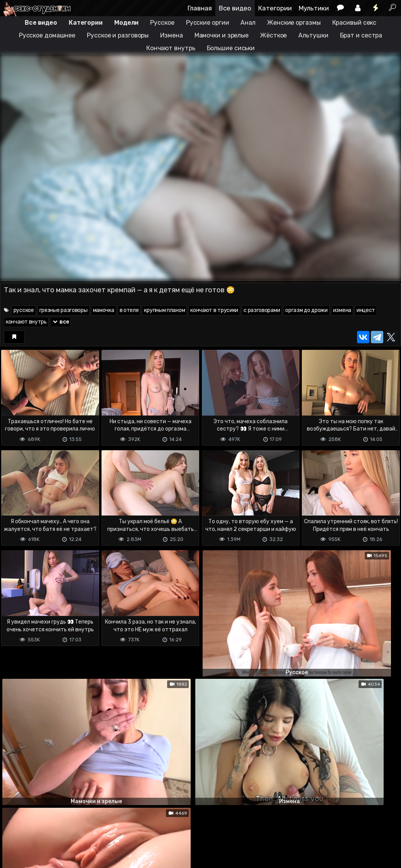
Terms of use (40, 832)
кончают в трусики (214, 310)
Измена (171, 35)
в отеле (129, 310)
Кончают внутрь (171, 48)
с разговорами (262, 310)
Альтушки (313, 35)
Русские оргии (208, 23)
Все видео (235, 8)
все (61, 322)
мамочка (104, 310)
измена (342, 310)
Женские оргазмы (294, 23)
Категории (275, 8)
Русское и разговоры (118, 35)
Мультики (314, 8)
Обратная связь (80, 832)
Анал (248, 23)
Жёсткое (273, 35)
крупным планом (164, 310)
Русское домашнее (47, 35)
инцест (366, 310)
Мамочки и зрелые (222, 35)
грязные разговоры (63, 310)
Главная (200, 8)
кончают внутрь (26, 322)
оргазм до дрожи (306, 310)
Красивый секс (354, 23)
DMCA (12, 832)
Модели (126, 23)
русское (24, 310)
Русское (162, 23)
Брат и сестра (361, 35)
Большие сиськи (231, 48)
